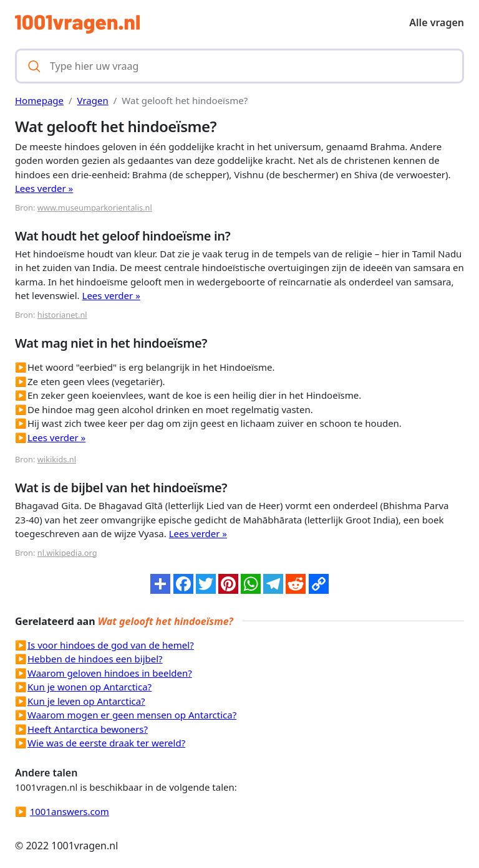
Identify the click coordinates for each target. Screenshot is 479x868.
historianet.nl (62, 315)
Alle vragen (437, 22)
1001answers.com (70, 811)
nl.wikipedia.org (67, 553)
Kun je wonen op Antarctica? (90, 687)
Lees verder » (44, 188)
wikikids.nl (57, 459)
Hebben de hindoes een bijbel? (95, 659)
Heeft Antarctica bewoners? (88, 729)
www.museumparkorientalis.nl (95, 207)
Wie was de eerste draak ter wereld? (106, 743)
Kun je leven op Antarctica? (86, 701)
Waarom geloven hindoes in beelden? (110, 673)
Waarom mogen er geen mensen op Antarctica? (132, 715)
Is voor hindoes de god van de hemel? (111, 645)
